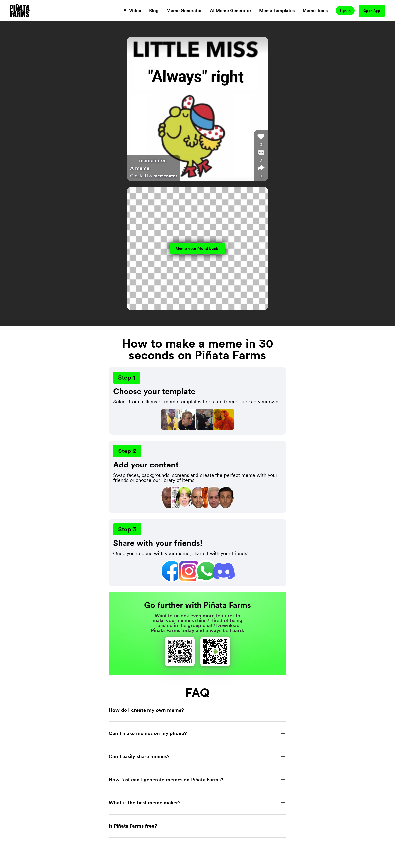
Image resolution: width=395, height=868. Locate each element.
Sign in (345, 11)
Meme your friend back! (197, 248)
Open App (372, 11)
